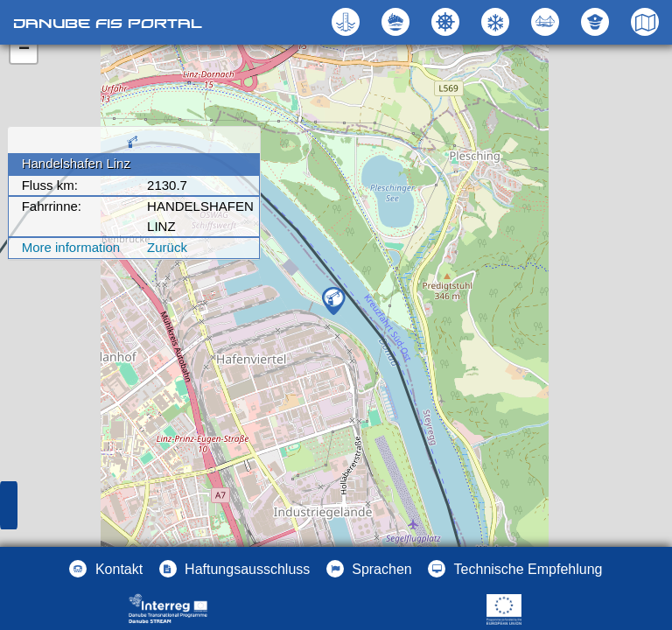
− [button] (24, 50)
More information (71, 247)
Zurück (167, 247)
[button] (547, 22)
